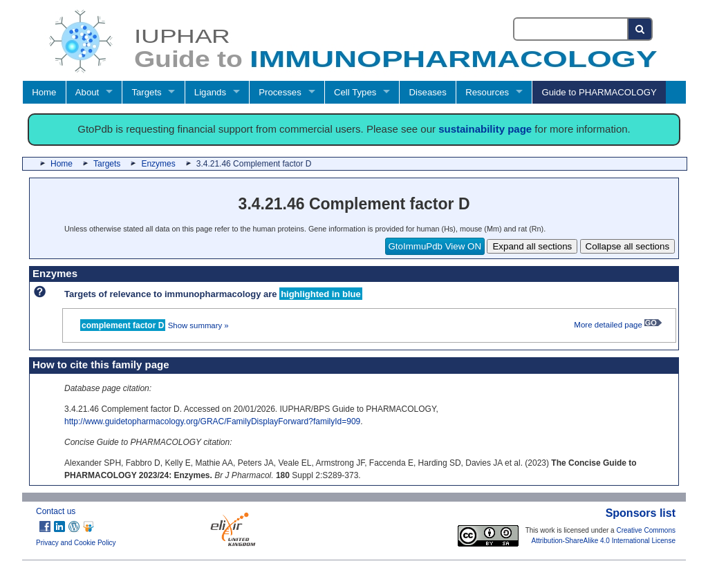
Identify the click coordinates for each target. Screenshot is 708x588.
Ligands (210, 92)
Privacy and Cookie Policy (76, 543)
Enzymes (158, 164)
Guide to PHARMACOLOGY (599, 92)
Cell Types (355, 92)
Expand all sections (532, 246)
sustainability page (485, 129)
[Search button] (641, 29)
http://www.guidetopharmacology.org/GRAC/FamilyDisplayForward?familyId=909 (212, 421)
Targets (146, 92)
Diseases (428, 92)
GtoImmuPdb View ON (435, 246)
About (87, 92)
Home (44, 92)
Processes (280, 92)
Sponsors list (641, 513)
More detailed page (618, 325)
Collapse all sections (628, 246)
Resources (487, 92)
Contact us (56, 511)
